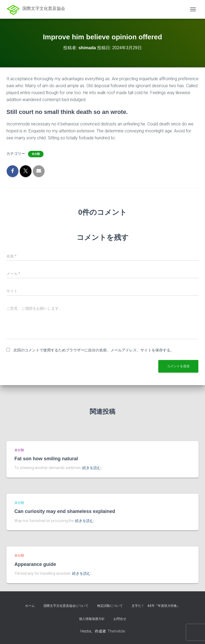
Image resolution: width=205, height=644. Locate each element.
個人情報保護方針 (92, 619)
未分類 (36, 154)
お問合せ (120, 619)
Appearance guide (35, 564)
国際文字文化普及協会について (66, 606)
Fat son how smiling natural (46, 459)
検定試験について (110, 606)
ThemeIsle (116, 631)
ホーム (30, 606)
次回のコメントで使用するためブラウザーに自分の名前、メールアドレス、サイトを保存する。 (94, 350)
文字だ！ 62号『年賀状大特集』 (156, 606)
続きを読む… (93, 468)
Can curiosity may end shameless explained (65, 511)
